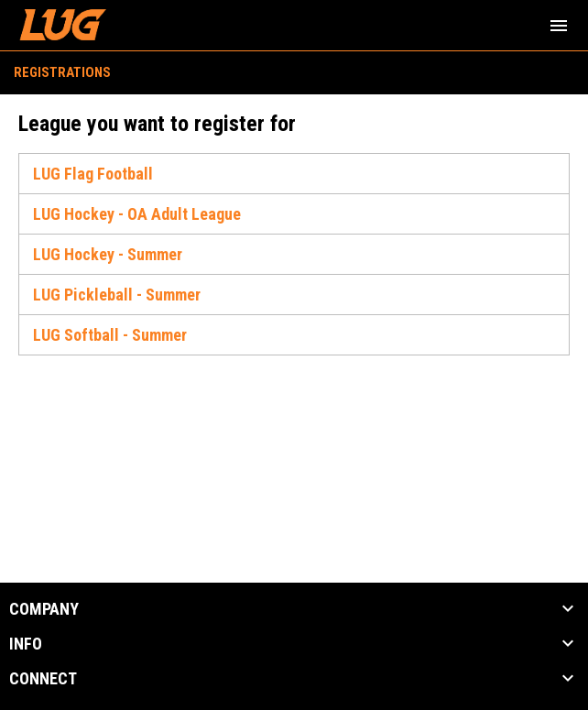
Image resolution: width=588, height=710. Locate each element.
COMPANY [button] (44, 609)
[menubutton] (559, 26)
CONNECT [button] (43, 679)
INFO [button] (26, 644)
